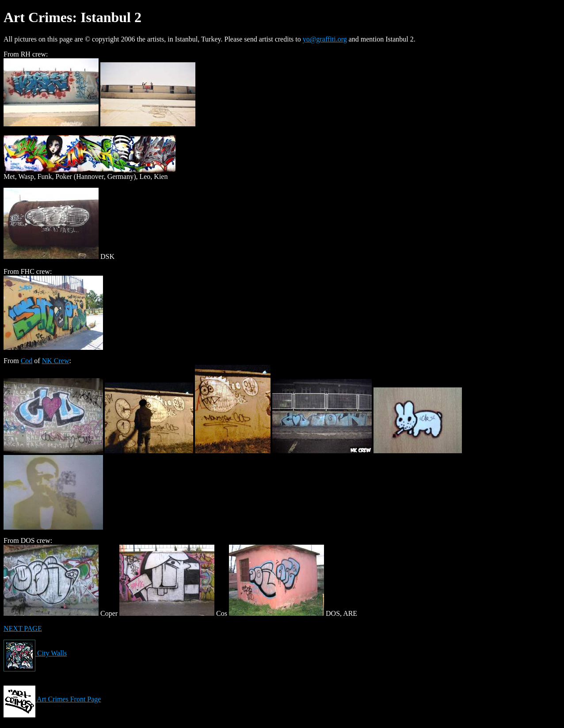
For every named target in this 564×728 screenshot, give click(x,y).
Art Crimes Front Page (52, 699)
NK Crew (56, 361)
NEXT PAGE (23, 628)
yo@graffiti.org (325, 39)
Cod (27, 361)
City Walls (35, 653)
